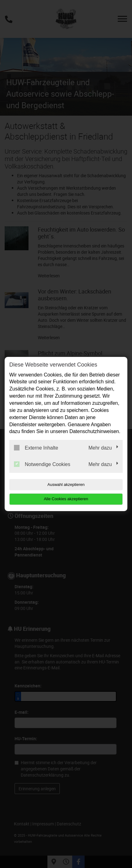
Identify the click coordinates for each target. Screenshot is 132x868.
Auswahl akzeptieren (66, 485)
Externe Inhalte (36, 448)
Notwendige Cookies (42, 464)
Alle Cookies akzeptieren (66, 499)
